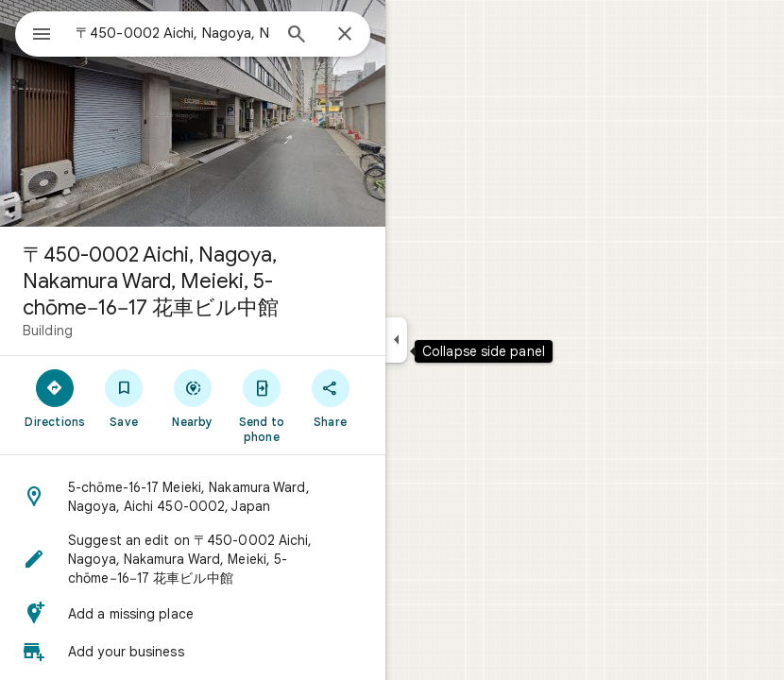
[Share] (330, 398)
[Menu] (42, 36)
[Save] (124, 398)
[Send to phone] (261, 405)
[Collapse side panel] (396, 340)
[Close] (345, 35)
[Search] (297, 36)
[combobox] (173, 33)
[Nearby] (193, 398)
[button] (193, 497)
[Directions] (55, 398)
